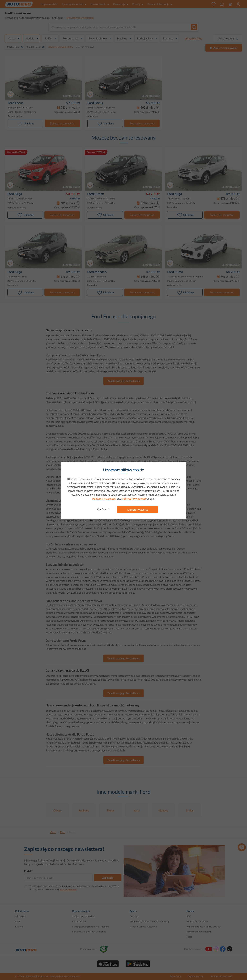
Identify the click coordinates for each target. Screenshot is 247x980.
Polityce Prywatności (104, 498)
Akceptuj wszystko (138, 509)
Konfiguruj (103, 509)
